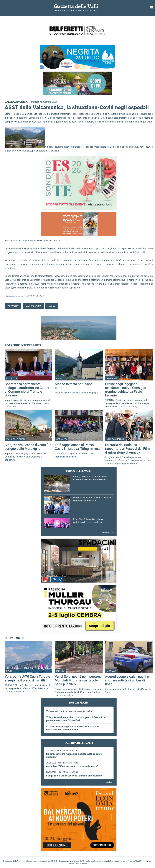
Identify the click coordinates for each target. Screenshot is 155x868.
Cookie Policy (81, 864)
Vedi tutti (110, 782)
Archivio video (108, 533)
